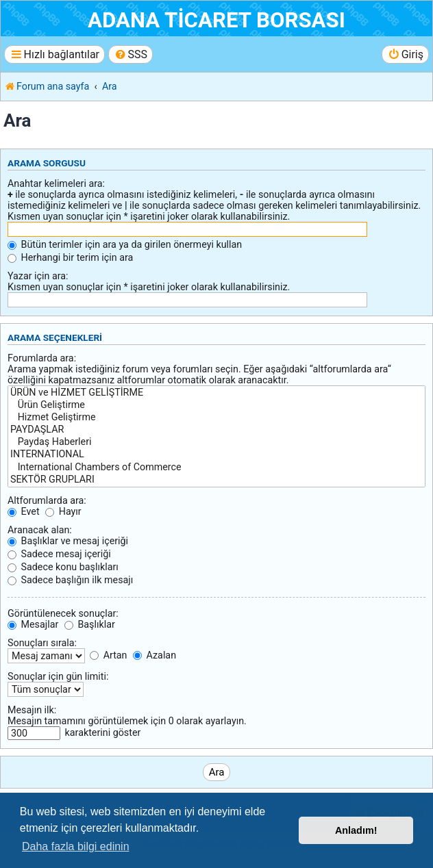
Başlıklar (90, 624)
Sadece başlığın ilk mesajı (70, 580)
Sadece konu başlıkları (63, 567)
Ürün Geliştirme (216, 405)
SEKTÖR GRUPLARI (216, 480)
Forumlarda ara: (42, 358)
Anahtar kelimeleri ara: (56, 183)
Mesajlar (33, 624)
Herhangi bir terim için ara (70, 257)
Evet (24, 511)
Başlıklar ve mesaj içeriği (68, 541)
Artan (108, 655)
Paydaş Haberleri (216, 442)
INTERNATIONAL (216, 455)
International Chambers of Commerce (216, 468)
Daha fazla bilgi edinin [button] (76, 846)
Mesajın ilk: (32, 710)
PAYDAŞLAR (216, 430)
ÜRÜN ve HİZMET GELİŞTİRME (216, 393)
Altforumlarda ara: (47, 500)
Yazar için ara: (38, 276)
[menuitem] (131, 54)
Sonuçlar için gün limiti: (58, 676)
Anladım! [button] (356, 830)
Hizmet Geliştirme (216, 418)
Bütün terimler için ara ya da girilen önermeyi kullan (125, 244)
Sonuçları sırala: (42, 643)
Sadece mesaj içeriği (59, 554)
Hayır (63, 511)
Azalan (154, 655)
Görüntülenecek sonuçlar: (63, 613)
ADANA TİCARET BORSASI (216, 20)
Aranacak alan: (40, 530)
